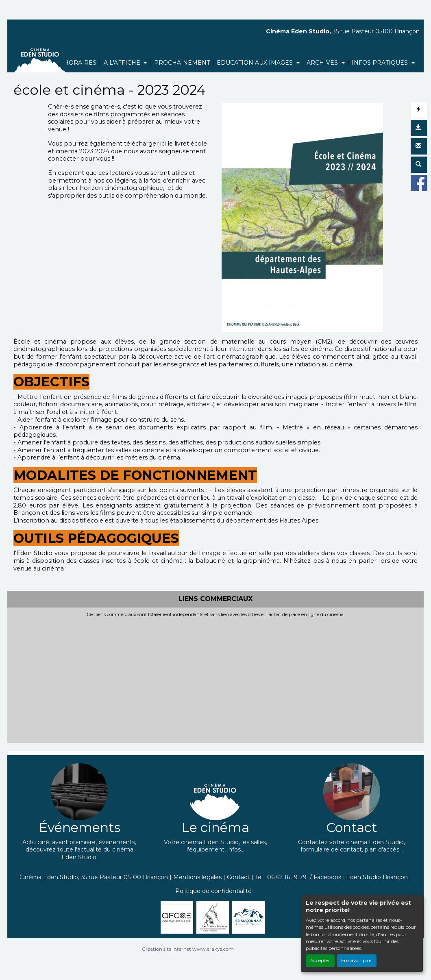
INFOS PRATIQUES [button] (381, 63)
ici (162, 144)
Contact (238, 877)
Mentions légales (197, 877)
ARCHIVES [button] (323, 63)
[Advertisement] (215, 678)
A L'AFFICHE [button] (123, 63)
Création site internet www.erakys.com (188, 949)
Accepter (320, 960)
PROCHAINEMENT (182, 63)
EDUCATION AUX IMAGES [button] (256, 63)
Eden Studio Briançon (377, 877)
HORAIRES (80, 63)
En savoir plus (357, 960)
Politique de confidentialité (213, 891)
